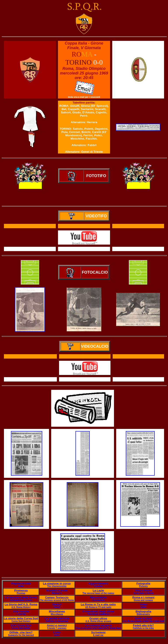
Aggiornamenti (98, 583)
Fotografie (143, 583)
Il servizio (85, 379)
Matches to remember (57, 621)
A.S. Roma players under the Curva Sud (143, 621)
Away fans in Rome (143, 593)
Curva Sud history (21, 621)
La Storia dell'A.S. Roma (21, 604)
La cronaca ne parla (98, 625)
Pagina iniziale (21, 583)
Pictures (143, 586)
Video (143, 604)
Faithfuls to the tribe (143, 628)
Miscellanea (57, 611)
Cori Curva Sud (21, 625)
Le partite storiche (57, 618)
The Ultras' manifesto (98, 614)
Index (21, 586)
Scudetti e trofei (57, 590)
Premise (21, 593)
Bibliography (143, 614)
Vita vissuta (21, 611)
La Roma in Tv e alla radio (98, 604)
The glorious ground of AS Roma (57, 600)
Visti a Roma (143, 590)
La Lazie (98, 590)
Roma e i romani (143, 597)
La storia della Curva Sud (21, 618)
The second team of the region (98, 593)
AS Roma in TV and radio (98, 607)
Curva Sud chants (21, 628)
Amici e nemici (57, 625)
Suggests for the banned (21, 635)
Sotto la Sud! (143, 618)
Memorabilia (98, 597)
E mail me (98, 635)
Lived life (21, 614)
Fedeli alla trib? (143, 625)
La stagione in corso (57, 583)
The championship (57, 586)
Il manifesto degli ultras (98, 611)
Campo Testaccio (57, 597)
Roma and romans (143, 600)
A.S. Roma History (21, 607)
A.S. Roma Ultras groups (98, 621)
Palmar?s (57, 593)
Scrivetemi (98, 632)
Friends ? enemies (57, 628)
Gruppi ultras (98, 618)
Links (57, 632)
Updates (98, 586)
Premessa (21, 590)
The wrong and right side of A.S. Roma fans (98, 628)
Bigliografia (143, 611)
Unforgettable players (21, 600)
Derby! (57, 604)
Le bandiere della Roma (21, 597)
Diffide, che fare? (21, 632)
